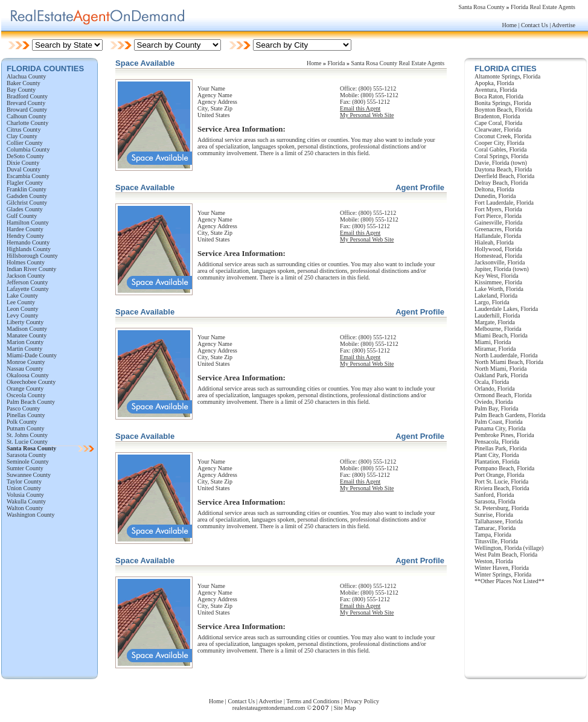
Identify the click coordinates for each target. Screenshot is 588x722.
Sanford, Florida (494, 495)
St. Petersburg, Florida (502, 508)
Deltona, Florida (494, 189)
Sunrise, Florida (494, 515)
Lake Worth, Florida (499, 289)
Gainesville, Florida (498, 222)
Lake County (22, 296)
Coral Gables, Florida (500, 149)
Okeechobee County (31, 382)
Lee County (21, 302)
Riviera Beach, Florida (502, 488)
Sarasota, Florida (495, 501)
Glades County (25, 209)
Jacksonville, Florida (500, 262)
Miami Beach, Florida (501, 335)
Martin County (24, 349)
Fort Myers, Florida (498, 209)
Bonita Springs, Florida (503, 103)
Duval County (24, 169)
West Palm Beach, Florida (506, 554)
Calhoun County (27, 116)
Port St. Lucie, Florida (501, 481)
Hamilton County (28, 222)
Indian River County (31, 269)
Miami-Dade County (32, 355)
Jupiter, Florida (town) (502, 269)
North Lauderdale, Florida (506, 355)
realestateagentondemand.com (269, 708)
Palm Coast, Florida (499, 422)
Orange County (25, 388)
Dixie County (23, 163)
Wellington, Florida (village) (509, 548)
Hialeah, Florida (494, 242)
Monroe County (26, 362)
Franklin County (27, 189)
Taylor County (24, 481)
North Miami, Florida (500, 369)
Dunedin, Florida (495, 196)
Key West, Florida (497, 276)
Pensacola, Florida (497, 442)
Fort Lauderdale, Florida (504, 203)
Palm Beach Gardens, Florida (510, 415)
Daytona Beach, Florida (503, 169)
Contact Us (535, 25)
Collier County (25, 143)
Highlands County (29, 249)
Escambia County (28, 176)
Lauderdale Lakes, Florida (506, 309)
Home (509, 25)
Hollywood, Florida (498, 249)
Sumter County (25, 468)
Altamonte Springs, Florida (507, 76)
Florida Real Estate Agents (543, 7)
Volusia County (25, 495)
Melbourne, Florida (498, 329)
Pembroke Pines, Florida (504, 435)
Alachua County (26, 76)
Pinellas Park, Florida (500, 448)
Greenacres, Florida (498, 229)
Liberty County (25, 322)
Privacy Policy (361, 701)
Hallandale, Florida (498, 236)
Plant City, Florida (497, 455)
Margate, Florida (495, 322)
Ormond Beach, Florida (503, 395)
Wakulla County (26, 501)
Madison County (27, 329)
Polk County (22, 422)
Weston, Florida (494, 561)
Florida (337, 63)
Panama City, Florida (500, 428)
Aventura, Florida (496, 90)
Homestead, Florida (498, 256)
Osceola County (26, 395)
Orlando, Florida (495, 388)
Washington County (30, 515)
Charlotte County (27, 123)
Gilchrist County (27, 203)
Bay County (21, 90)
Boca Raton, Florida (499, 96)
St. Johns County (27, 435)
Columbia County (28, 149)
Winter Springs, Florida (503, 574)
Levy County (23, 315)
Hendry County (25, 236)
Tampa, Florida (493, 535)
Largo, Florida (492, 302)
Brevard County (26, 103)
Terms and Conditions (313, 701)
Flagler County (25, 183)
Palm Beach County (31, 402)
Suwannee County (29, 475)
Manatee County (27, 335)
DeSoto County (25, 156)
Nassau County (25, 369)
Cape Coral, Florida (498, 123)
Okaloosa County (28, 375)
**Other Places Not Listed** (510, 581)
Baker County (24, 83)
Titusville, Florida (496, 541)
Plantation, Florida (497, 462)
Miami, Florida (493, 342)
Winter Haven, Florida (502, 568)
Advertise (564, 25)
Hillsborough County (32, 256)
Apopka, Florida (494, 83)
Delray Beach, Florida (501, 183)
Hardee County (25, 229)
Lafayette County (28, 289)
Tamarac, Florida (495, 528)
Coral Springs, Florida (501, 156)
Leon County (23, 309)
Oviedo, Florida (494, 402)
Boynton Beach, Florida (503, 110)
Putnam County (26, 428)
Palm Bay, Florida (496, 408)
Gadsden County (27, 196)
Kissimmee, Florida (498, 282)
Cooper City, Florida (499, 143)
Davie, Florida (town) (501, 163)
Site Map (345, 708)
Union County (24, 488)
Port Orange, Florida (500, 475)
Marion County (25, 342)
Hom (313, 63)
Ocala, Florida (492, 382)
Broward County (27, 110)
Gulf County (22, 216)
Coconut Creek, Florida (503, 136)
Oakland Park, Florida (501, 375)
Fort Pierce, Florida (498, 216)
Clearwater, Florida (498, 129)
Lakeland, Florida (496, 296)
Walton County (25, 508)
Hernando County (28, 242)
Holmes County (26, 262)
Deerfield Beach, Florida (504, 176)
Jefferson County (27, 282)
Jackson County (26, 276)
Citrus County (24, 129)
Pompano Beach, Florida (504, 468)
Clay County (22, 136)
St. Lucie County (27, 442)
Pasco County (23, 408)
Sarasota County (27, 455)
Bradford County (27, 96)
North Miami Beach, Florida (509, 362)
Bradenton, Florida (497, 116)
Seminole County (28, 462)
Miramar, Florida (495, 349)
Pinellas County (26, 415)
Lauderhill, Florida (497, 315)
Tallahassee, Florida (499, 521)
